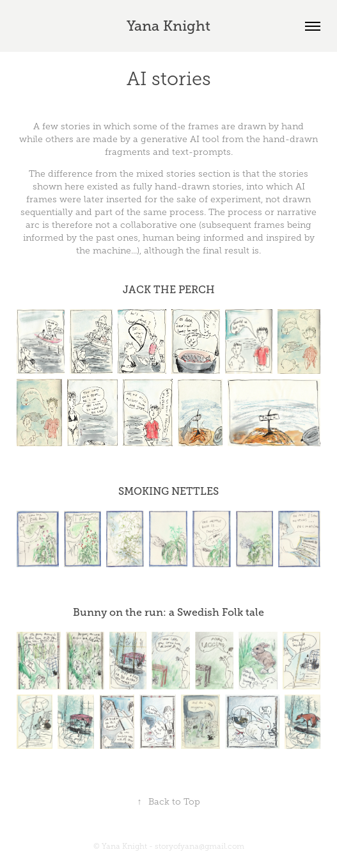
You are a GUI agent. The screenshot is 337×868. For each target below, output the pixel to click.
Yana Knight (168, 26)
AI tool (205, 139)
